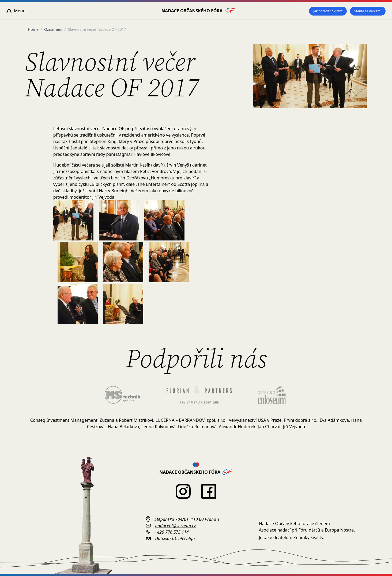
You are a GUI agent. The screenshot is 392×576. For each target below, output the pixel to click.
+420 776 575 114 (171, 532)
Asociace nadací (275, 530)
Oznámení (53, 29)
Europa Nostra (339, 530)
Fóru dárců (309, 530)
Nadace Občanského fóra (198, 11)
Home (33, 29)
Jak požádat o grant (328, 11)
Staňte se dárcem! (368, 11)
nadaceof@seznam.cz (175, 526)
